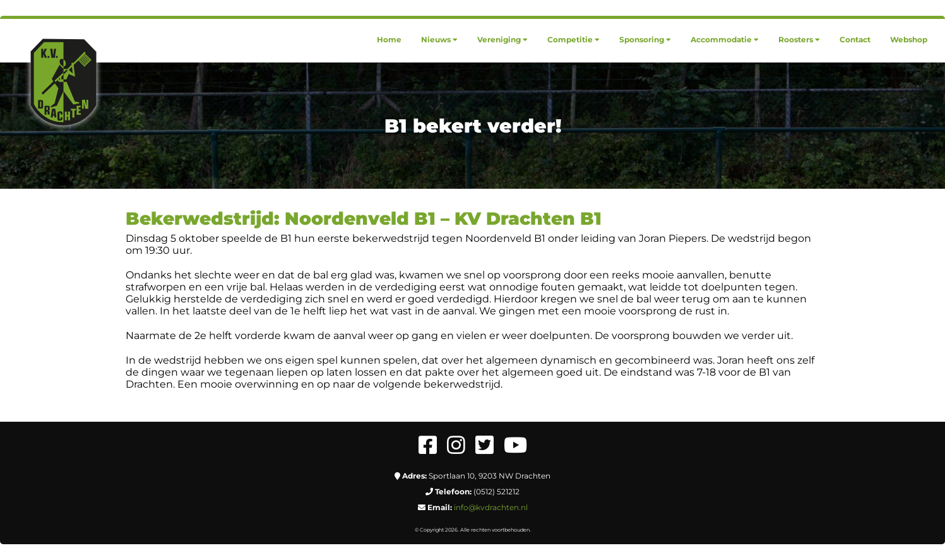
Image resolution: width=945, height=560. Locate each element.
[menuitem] (389, 39)
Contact (855, 39)
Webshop (909, 39)
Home (389, 39)
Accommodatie (725, 39)
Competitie (574, 39)
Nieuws (439, 39)
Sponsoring (645, 39)
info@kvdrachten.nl (491, 507)
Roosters (799, 39)
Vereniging (502, 39)
